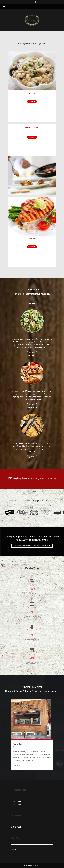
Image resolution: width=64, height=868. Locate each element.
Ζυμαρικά (32, 408)
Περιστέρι (17, 744)
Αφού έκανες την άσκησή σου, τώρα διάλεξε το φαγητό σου (32, 546)
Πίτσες (32, 355)
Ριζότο (32, 93)
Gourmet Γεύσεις (32, 127)
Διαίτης (32, 238)
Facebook (30, 2)
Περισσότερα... (32, 102)
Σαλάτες (32, 303)
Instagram (35, 2)
